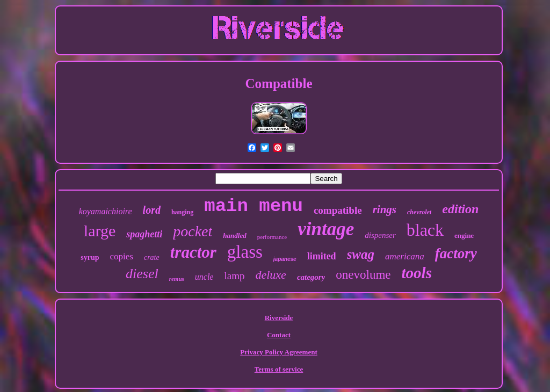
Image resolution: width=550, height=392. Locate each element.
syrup (90, 257)
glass (245, 252)
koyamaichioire (106, 211)
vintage (326, 229)
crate (152, 257)
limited (322, 256)
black (425, 230)
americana (405, 256)
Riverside (279, 318)
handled (234, 235)
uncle (204, 277)
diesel (142, 274)
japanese (285, 259)
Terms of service (279, 369)
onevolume (363, 275)
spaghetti (144, 234)
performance (272, 237)
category (311, 277)
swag (361, 254)
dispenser (380, 235)
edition (460, 209)
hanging (182, 212)
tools (417, 273)
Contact (279, 335)
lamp (234, 276)
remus (177, 279)
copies (122, 256)
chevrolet (419, 212)
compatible (338, 210)
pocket (193, 231)
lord (152, 210)
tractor (193, 252)
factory (456, 253)
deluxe (270, 275)
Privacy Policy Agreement (278, 352)
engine (464, 235)
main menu (254, 206)
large (100, 231)
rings (385, 209)
